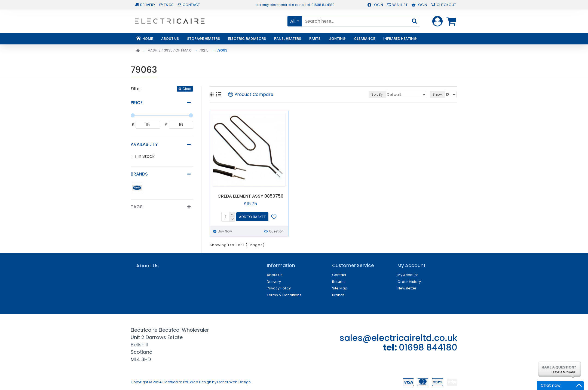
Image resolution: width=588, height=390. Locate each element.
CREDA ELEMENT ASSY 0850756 (250, 196)
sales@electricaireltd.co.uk (398, 338)
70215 (204, 50)
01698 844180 (428, 347)
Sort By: (385, 94)
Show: (438, 94)
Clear (187, 89)
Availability (144, 144)
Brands (139, 174)
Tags (137, 207)
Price (137, 103)
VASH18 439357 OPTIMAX (169, 50)
